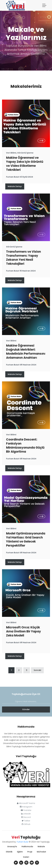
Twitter (26, 821)
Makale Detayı (15, 186)
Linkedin (26, 814)
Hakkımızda (27, 846)
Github (26, 824)
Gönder (26, 709)
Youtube (26, 810)
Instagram (26, 807)
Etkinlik (9, 852)
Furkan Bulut (23, 842)
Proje (30, 852)
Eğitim (20, 852)
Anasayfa (12, 846)
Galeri (26, 857)
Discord (26, 817)
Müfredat (41, 852)
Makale (41, 846)
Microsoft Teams (26, 803)
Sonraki (37, 670)
